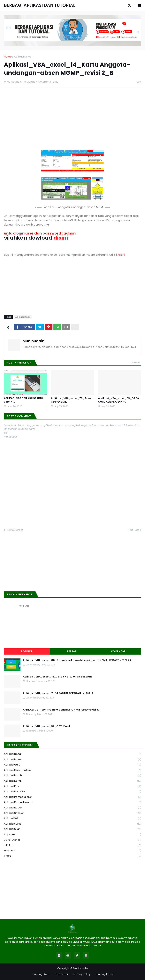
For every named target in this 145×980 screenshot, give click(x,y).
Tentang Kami (104, 974)
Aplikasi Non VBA (72, 792)
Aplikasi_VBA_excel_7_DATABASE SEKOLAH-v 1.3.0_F (58, 693)
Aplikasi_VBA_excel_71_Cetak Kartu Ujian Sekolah (57, 677)
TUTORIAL (72, 851)
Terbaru (72, 651)
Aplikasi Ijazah (72, 776)
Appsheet (72, 835)
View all (137, 362)
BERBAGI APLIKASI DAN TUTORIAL (40, 5)
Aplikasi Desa (72, 754)
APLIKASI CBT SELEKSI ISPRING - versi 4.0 (25, 400)
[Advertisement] (72, 119)
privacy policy (82, 974)
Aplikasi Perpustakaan (72, 802)
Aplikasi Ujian (72, 829)
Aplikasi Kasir (72, 786)
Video (72, 856)
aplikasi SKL (72, 818)
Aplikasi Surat (72, 824)
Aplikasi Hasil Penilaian (72, 770)
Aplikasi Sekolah (72, 813)
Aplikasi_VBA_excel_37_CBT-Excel (46, 726)
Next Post (133, 530)
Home (8, 57)
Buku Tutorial (72, 840)
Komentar (118, 651)
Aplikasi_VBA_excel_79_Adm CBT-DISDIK (71, 400)
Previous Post (14, 530)
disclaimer (61, 974)
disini (122, 255)
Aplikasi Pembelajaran (72, 797)
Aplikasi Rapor (72, 808)
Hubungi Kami (41, 974)
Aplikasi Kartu (72, 781)
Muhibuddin (34, 341)
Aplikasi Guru (72, 765)
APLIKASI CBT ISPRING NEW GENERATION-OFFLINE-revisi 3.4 (62, 710)
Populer (27, 651)
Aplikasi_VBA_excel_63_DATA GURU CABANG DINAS (118, 400)
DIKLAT (72, 845)
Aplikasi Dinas (23, 57)
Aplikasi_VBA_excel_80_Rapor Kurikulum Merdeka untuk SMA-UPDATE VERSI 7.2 (77, 660)
